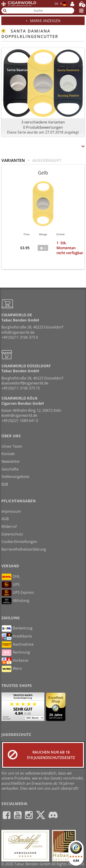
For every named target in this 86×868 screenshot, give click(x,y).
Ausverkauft (47, 160)
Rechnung (16, 653)
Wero (12, 669)
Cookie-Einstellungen (19, 542)
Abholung (15, 601)
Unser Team (12, 446)
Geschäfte (10, 469)
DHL (11, 577)
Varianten (13, 160)
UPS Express (18, 593)
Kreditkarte (17, 637)
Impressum (11, 511)
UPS (11, 585)
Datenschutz (12, 534)
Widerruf (9, 526)
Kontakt (8, 454)
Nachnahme (17, 645)
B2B (5, 484)
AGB (5, 519)
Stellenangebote (15, 477)
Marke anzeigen (43, 21)
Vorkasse (15, 661)
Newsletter (11, 461)
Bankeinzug (17, 628)
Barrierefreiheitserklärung (24, 549)
